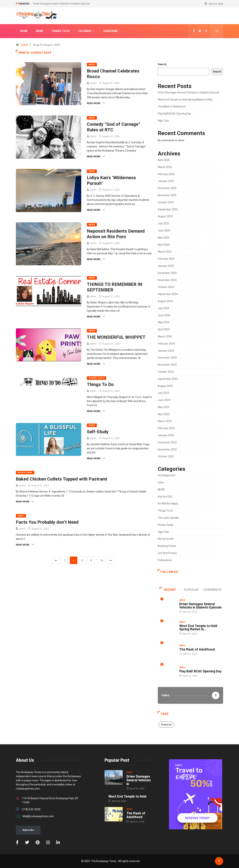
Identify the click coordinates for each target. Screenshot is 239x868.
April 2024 (164, 329)
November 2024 (167, 280)
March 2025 (165, 252)
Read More (96, 103)
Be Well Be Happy (168, 503)
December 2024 (167, 273)
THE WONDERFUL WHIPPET (116, 337)
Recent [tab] (168, 590)
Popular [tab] (190, 590)
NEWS (92, 65)
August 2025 (165, 216)
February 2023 (166, 428)
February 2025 (166, 259)
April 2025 (164, 245)
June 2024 (164, 315)
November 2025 (167, 195)
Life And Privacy (167, 553)
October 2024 (166, 287)
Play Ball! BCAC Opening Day (174, 114)
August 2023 (165, 386)
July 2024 (163, 308)
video (161, 482)
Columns (87, 31)
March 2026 (165, 167)
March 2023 (165, 421)
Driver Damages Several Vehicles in (139, 780)
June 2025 (164, 231)
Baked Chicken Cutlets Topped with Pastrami (62, 479)
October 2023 (166, 372)
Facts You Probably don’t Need (47, 522)
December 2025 (167, 188)
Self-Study (98, 432)
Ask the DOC (165, 497)
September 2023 (168, 379)
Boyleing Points (167, 546)
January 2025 (166, 266)
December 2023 (167, 358)
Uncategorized (166, 475)
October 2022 (166, 456)
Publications (165, 560)
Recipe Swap (25, 473)
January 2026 (166, 181)
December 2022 (167, 442)
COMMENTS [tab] (212, 590)
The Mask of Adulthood (172, 106)
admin (93, 83)
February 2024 (166, 344)
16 (102, 560)
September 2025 (168, 209)
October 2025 (166, 202)
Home (24, 31)
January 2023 (166, 435)
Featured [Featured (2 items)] (166, 725)
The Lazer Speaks (168, 518)
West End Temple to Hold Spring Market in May (185, 100)
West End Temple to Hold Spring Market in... (198, 627)
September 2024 (168, 294)
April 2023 (164, 414)
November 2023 (167, 365)
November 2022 (167, 450)
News (39, 31)
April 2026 (164, 160)
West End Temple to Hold (127, 796)
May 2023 (164, 407)
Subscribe (111, 31)
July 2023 (163, 393)
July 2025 (163, 223)
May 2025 (164, 238)
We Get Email (166, 539)
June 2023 (164, 400)
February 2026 (166, 174)
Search (162, 64)
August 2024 (165, 301)
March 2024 (165, 336)
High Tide (163, 121)
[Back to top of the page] (219, 861)
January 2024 (166, 351)
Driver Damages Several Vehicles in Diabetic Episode (61, 4)
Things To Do (61, 31)
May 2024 (164, 322)
